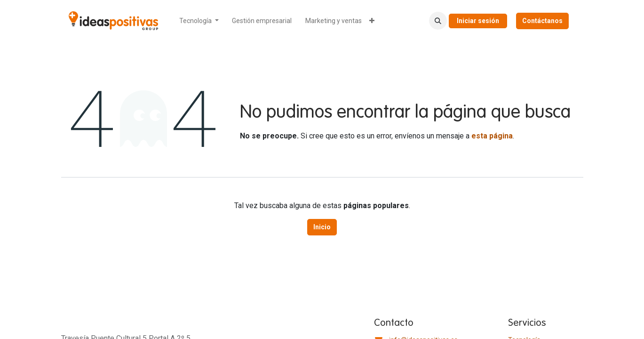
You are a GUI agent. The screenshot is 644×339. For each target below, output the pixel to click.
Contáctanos (542, 21)
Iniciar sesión (478, 21)
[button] (438, 21)
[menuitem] (199, 21)
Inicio (322, 227)
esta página (492, 136)
